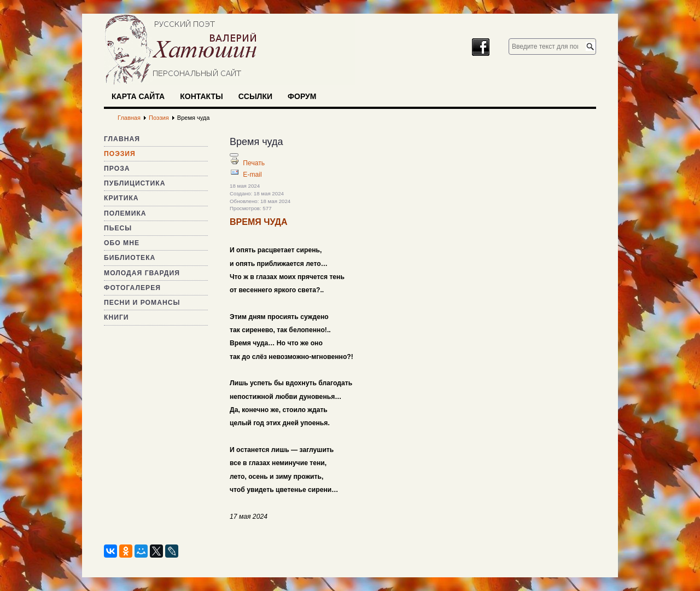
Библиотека (130, 258)
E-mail (252, 175)
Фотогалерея (132, 288)
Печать (254, 163)
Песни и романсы (142, 303)
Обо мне (122, 243)
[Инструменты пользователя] (234, 155)
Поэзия (120, 154)
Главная (122, 139)
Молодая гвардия (142, 273)
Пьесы (118, 228)
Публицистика (135, 183)
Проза (117, 169)
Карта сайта (138, 96)
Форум (302, 96)
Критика (121, 198)
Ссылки (255, 96)
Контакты (201, 96)
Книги (116, 317)
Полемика (125, 213)
